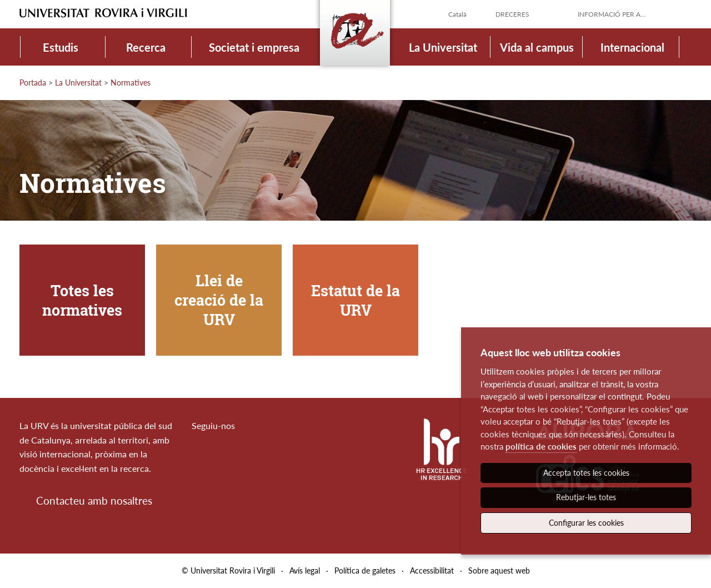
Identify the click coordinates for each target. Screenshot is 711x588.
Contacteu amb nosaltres (94, 500)
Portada (33, 83)
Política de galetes (365, 570)
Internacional (632, 47)
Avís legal (305, 570)
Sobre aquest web (499, 570)
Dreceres (512, 14)
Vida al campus (537, 47)
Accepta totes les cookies (586, 473)
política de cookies (541, 446)
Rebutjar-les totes (586, 497)
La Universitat (443, 47)
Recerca (146, 47)
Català (457, 14)
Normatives (131, 83)
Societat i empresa (254, 47)
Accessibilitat (432, 570)
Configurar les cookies (586, 523)
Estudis (61, 47)
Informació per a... (612, 14)
